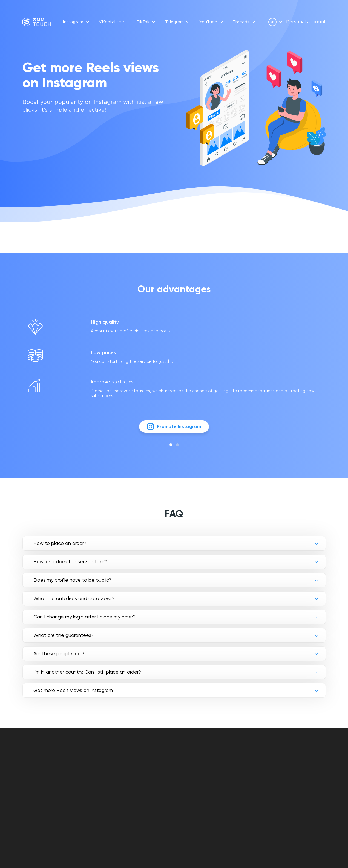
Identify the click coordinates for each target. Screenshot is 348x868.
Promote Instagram (174, 429)
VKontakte (110, 22)
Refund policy (191, 780)
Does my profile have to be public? (72, 583)
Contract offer (193, 767)
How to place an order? (60, 546)
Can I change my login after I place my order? (84, 620)
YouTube (208, 22)
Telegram (174, 22)
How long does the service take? (70, 565)
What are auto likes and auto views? (74, 602)
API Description (147, 774)
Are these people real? (59, 657)
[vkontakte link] (285, 776)
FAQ (135, 761)
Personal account (306, 22)
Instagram (73, 22)
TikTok (143, 22)
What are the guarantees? (63, 638)
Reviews (139, 767)
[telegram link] (294, 776)
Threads (241, 22)
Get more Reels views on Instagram (73, 693)
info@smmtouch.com (303, 764)
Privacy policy (191, 774)
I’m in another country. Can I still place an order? (87, 675)
